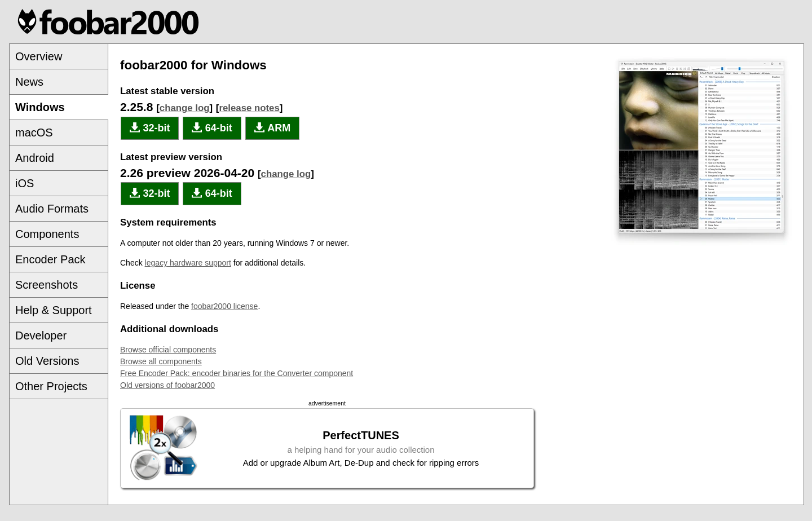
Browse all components (161, 361)
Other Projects (51, 386)
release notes (249, 108)
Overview (39, 56)
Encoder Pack (50, 259)
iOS (25, 183)
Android (35, 158)
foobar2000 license (224, 306)
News (29, 82)
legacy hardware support (188, 263)
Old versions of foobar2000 (167, 385)
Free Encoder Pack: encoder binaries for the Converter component (237, 373)
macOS (34, 133)
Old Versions (47, 361)
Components (47, 234)
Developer (41, 335)
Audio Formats (52, 209)
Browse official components (168, 350)
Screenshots (47, 285)
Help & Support (54, 310)
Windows (40, 107)
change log (185, 108)
